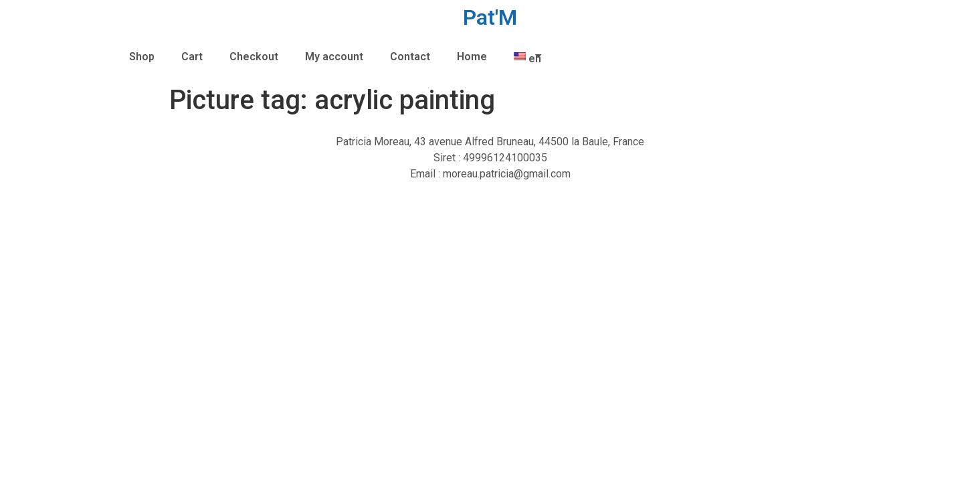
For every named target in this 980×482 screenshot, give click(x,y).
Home (472, 57)
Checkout (254, 57)
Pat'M (490, 17)
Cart (192, 57)
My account (334, 57)
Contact (410, 57)
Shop (142, 57)
